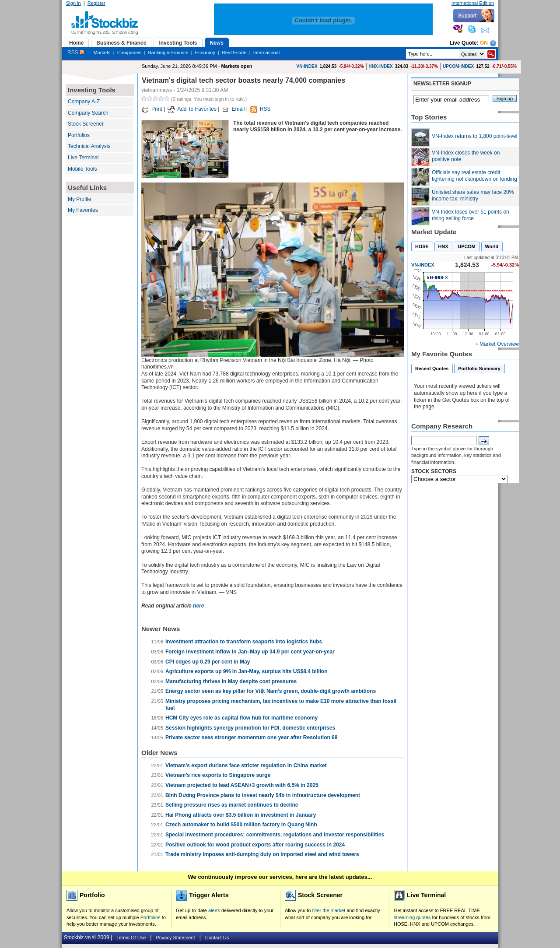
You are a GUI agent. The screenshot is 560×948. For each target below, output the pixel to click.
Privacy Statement (175, 937)
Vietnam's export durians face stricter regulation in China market (246, 765)
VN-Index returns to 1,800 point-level (474, 136)
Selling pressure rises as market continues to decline (232, 805)
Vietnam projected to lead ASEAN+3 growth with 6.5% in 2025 (242, 785)
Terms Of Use (131, 937)
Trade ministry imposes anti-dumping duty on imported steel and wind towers (262, 854)
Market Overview (499, 344)
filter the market (329, 910)
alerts (214, 910)
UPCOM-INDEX (458, 66)
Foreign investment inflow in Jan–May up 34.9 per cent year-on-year (250, 652)
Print (157, 109)
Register (96, 3)
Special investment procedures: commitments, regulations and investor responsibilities (275, 835)
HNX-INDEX (381, 66)
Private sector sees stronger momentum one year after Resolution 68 (251, 737)
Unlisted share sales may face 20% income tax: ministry (473, 196)
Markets (102, 53)
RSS (76, 53)
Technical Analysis (89, 146)
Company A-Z (84, 102)
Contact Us (217, 937)
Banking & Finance (168, 53)
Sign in (73, 3)
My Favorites (83, 210)
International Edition (473, 3)
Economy (205, 53)
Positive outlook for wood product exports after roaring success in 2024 (255, 845)
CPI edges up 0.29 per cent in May (208, 662)
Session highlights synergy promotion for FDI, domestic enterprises (250, 728)
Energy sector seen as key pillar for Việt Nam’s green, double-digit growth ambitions (271, 691)
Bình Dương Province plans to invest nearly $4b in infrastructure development (263, 795)
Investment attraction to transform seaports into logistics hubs (244, 642)
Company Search (88, 113)
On (484, 43)
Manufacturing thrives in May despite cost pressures (231, 681)
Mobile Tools (82, 169)
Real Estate (234, 53)
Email (238, 109)
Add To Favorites (197, 109)
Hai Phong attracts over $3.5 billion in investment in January (241, 815)
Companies (129, 53)
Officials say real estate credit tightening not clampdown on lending (474, 176)
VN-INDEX (307, 66)
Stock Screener (86, 124)
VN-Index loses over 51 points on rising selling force (471, 215)
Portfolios (79, 135)
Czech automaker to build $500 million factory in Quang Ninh (241, 825)
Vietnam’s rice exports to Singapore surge (218, 775)
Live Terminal (83, 158)
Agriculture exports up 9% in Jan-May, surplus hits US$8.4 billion (247, 671)
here (198, 606)
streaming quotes (412, 917)
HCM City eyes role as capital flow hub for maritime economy (241, 718)
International (267, 53)
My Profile (79, 199)
